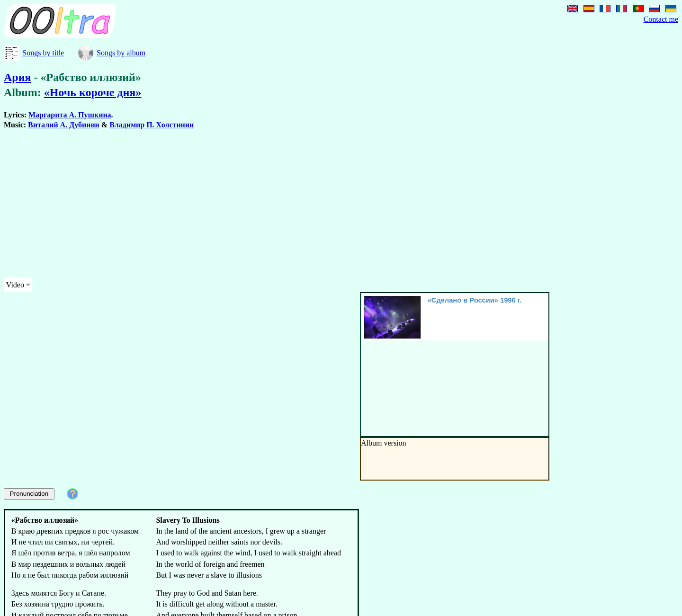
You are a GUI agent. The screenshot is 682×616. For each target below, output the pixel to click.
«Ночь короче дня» (93, 92)
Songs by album (121, 53)
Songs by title (43, 53)
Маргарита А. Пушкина (70, 115)
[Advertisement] (288, 204)
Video (15, 285)
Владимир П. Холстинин (152, 125)
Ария (18, 77)
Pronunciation (29, 494)
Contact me (661, 19)
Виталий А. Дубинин (64, 125)
